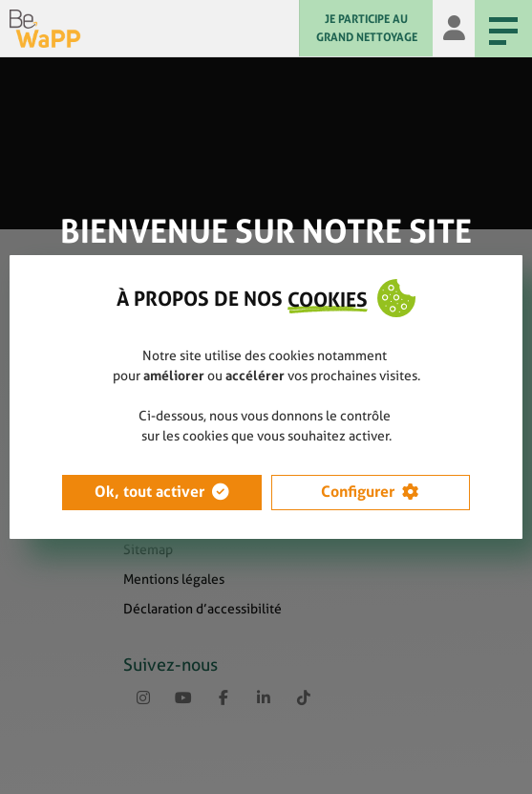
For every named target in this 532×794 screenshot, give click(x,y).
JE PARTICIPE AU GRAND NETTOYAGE (367, 28)
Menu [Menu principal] (496, 30)
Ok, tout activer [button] (149, 492)
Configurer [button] (358, 492)
